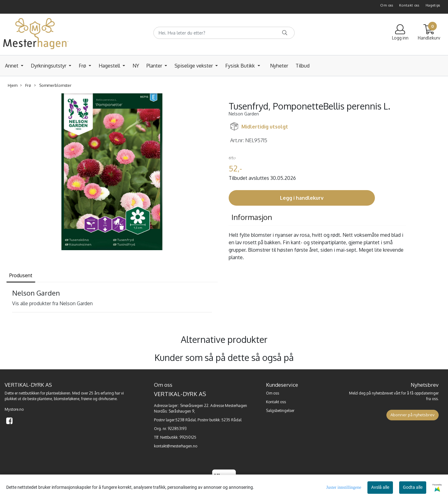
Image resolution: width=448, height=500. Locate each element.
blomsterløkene (67, 399)
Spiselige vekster (194, 66)
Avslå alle (380, 487)
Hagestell (110, 66)
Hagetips (433, 5)
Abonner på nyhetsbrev (413, 415)
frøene (86, 399)
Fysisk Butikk (241, 66)
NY (136, 66)
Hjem (13, 85)
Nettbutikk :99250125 (178, 437)
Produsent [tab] (21, 275)
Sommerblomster (53, 85)
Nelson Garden (244, 114)
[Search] (224, 33)
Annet (12, 66)
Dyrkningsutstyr (49, 66)
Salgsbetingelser (280, 411)
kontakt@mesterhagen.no (176, 446)
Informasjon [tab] (252, 217)
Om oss (387, 5)
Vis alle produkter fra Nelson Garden (52, 303)
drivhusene (107, 399)
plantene (45, 399)
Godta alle (413, 487)
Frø (83, 66)
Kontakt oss (409, 5)
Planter (155, 66)
